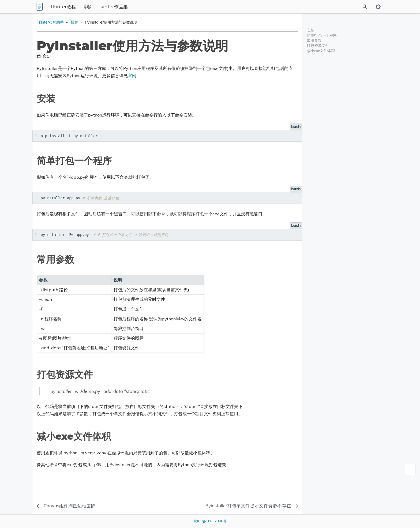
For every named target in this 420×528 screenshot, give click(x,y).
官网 (261, 76)
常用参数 (314, 40)
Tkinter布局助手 (115, 22)
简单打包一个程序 (322, 35)
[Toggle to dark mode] (378, 7)
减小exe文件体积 (321, 50)
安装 (310, 30)
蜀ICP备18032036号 (210, 521)
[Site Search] (341, 7)
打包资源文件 (318, 45)
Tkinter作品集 (159, 7)
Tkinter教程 (109, 7)
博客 (133, 7)
